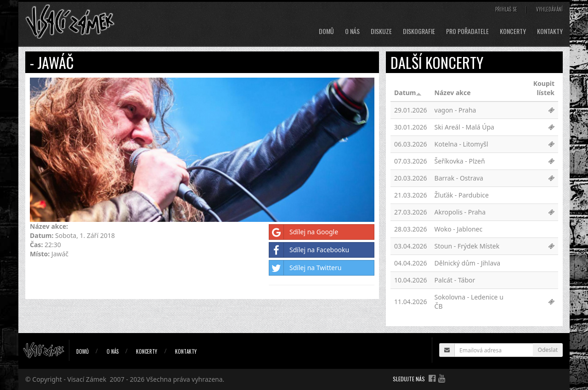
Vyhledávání (549, 9)
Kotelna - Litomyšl (461, 144)
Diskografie (419, 31)
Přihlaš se (506, 9)
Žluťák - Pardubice (462, 195)
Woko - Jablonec (459, 229)
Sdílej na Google (304, 232)
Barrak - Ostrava (459, 178)
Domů (326, 31)
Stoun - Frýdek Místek (467, 246)
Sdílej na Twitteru (305, 268)
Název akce (453, 93)
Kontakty (550, 31)
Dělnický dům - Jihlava (468, 263)
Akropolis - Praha (460, 212)
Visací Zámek (87, 379)
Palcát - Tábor (455, 280)
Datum (408, 93)
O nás (352, 31)
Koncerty (513, 31)
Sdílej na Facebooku (309, 250)
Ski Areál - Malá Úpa (464, 127)
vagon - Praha (455, 110)
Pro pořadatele (467, 31)
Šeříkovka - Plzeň (460, 161)
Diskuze (381, 31)
